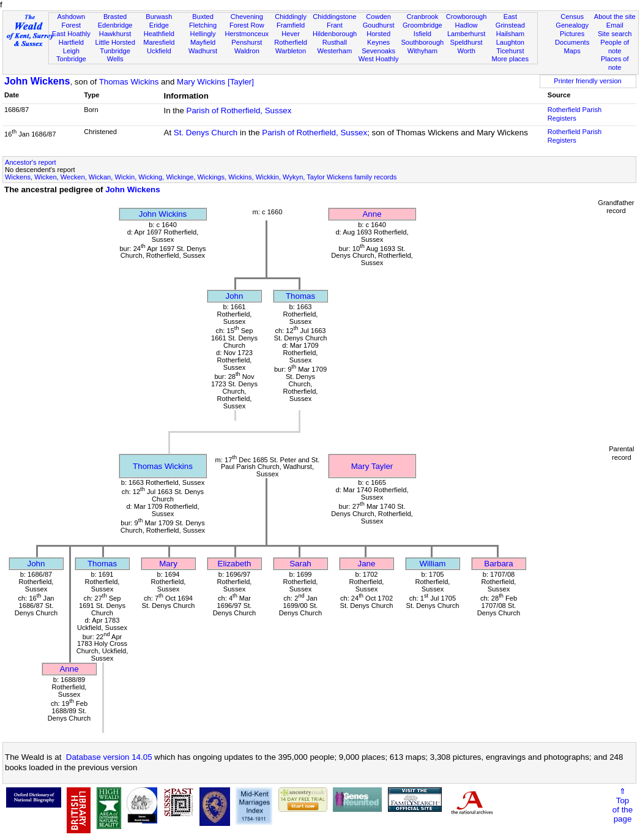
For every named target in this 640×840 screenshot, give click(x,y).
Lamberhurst (466, 34)
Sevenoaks (378, 51)
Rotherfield (291, 42)
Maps (572, 51)
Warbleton (291, 51)
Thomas (300, 296)
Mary (168, 564)
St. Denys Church (206, 133)
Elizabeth (235, 564)
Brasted (115, 17)
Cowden (378, 17)
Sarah (300, 564)
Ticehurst (510, 51)
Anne (372, 214)
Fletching (203, 25)
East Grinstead (510, 21)
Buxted (203, 17)
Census (572, 17)
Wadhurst (203, 51)
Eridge (159, 25)
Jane (367, 564)
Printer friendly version (588, 81)
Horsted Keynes (378, 38)
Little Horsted (115, 42)
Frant (335, 25)
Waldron (247, 51)
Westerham (335, 51)
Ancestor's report (31, 162)
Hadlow (467, 25)
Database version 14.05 (109, 757)
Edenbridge (115, 25)
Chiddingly (291, 17)
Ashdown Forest (72, 21)
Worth (466, 51)
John (235, 296)
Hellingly (203, 34)
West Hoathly (379, 59)
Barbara (498, 564)
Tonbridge (71, 59)
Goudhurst (379, 25)
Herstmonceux (247, 34)
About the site (615, 17)
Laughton (510, 42)
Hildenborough (335, 34)
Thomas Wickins (129, 82)
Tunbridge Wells (115, 55)
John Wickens (37, 81)
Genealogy (572, 25)
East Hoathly (71, 34)
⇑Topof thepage (623, 805)
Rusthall (335, 42)
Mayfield (203, 42)
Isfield (422, 34)
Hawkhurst (115, 34)
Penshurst (247, 42)
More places (511, 59)
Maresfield (159, 42)
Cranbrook (422, 17)
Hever (291, 34)
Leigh (71, 51)
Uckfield (159, 51)
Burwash (159, 17)
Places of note (615, 63)
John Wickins (163, 214)
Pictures (572, 34)
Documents (572, 42)
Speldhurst (467, 42)
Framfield (291, 25)
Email (615, 25)
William (433, 564)
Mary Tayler (372, 466)
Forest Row (247, 25)
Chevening (247, 17)
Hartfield (71, 42)
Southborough (422, 42)
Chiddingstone (334, 17)
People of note (615, 47)
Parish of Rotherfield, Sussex (239, 111)
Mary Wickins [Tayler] (215, 82)
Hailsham (510, 34)
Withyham (422, 51)
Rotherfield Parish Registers (575, 114)
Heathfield (159, 34)
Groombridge (422, 25)
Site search (615, 34)
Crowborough (467, 17)
